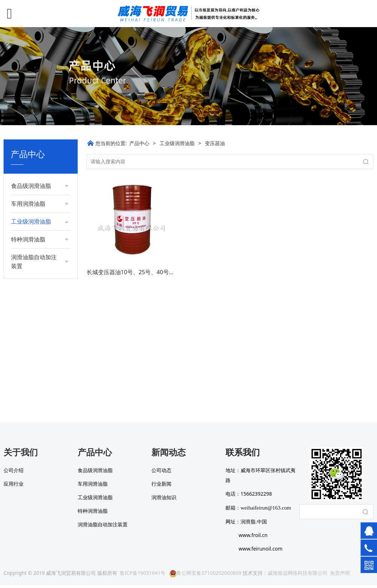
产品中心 (139, 143)
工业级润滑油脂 (177, 143)
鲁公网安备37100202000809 (205, 576)
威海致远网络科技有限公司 (298, 576)
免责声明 (340, 576)
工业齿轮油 (31, 267)
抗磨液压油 (31, 255)
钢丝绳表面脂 (33, 316)
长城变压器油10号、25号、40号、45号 (137, 272)
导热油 (26, 279)
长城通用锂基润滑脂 (38, 239)
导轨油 (26, 352)
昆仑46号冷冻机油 (38, 304)
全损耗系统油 (33, 292)
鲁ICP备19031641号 (143, 576)
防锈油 (26, 328)
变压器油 (28, 340)
